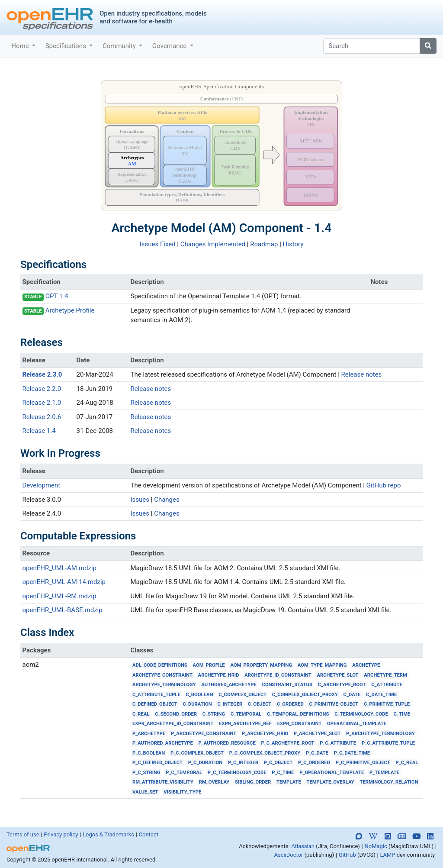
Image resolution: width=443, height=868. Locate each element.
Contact (149, 834)
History (293, 244)
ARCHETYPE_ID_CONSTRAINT (278, 675)
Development (42, 485)
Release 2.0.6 (42, 417)
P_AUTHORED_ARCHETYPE (163, 743)
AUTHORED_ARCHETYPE (229, 685)
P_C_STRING (146, 773)
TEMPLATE (289, 782)
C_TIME (402, 714)
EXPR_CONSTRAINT (300, 724)
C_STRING (214, 714)
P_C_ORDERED (314, 763)
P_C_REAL (407, 763)
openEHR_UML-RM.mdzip (59, 596)
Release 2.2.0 (42, 389)
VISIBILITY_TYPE (182, 792)
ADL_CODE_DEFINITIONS (160, 665)
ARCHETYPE (366, 665)
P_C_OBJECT (278, 763)
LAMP (387, 855)
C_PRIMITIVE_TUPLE (387, 704)
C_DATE (352, 695)
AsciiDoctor (289, 855)
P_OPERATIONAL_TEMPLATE (332, 773)
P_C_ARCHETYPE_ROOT (287, 743)
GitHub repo (384, 485)
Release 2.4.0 (42, 513)
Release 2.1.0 (42, 403)
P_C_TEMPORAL (184, 773)
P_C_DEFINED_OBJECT (157, 763)
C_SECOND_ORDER (176, 714)
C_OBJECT (260, 704)
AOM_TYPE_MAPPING (322, 665)
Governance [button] (170, 46)
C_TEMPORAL (246, 714)
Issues (140, 500)
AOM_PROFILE (209, 665)
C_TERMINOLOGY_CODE (361, 714)
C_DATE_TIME (381, 695)
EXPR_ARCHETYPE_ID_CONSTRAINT (173, 724)
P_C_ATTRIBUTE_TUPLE (388, 743)
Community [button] (120, 46)
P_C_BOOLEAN (149, 753)
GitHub (347, 855)
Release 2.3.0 (42, 374)
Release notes (362, 374)
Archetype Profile (70, 310)
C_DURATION (197, 704)
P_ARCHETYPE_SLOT (317, 734)
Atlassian (303, 846)
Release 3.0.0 (42, 500)
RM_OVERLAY (214, 782)
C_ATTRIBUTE (387, 685)
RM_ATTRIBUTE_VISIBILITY (163, 782)
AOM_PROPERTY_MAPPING (261, 665)
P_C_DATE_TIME (352, 753)
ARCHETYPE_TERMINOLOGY (164, 685)
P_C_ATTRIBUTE (338, 743)
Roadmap (264, 244)
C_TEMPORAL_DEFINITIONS (298, 714)
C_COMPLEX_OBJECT (242, 695)
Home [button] (21, 46)
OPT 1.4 (57, 296)
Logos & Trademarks (108, 834)
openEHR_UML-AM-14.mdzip (64, 582)
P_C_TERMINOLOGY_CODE (237, 773)
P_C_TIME (283, 773)
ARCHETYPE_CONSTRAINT (162, 675)
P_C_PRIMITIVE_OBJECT (363, 763)
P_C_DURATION (205, 763)
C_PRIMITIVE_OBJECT (334, 704)
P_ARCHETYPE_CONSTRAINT (204, 734)
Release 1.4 (39, 431)
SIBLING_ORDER (253, 782)
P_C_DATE (317, 753)
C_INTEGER (230, 704)
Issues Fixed (158, 244)
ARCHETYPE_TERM (385, 675)
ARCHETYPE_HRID (219, 675)
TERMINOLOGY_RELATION (389, 782)
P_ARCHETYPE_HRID (265, 734)
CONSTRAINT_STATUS (287, 685)
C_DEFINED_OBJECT (155, 704)
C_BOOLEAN (199, 695)
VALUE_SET (145, 792)
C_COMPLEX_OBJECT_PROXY (305, 695)
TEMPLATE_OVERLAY (330, 782)
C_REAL (141, 714)
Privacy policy (61, 834)
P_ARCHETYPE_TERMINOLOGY (380, 734)
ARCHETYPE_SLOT (337, 675)
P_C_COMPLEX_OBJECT (197, 753)
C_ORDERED (290, 704)
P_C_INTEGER (243, 763)
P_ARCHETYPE (149, 734)
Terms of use (23, 834)
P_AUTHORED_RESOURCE (227, 743)
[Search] (372, 46)
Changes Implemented (213, 244)
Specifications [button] (67, 46)
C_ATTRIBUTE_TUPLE (156, 695)
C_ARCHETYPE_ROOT (342, 685)
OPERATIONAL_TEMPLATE (357, 724)
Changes (167, 500)
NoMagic (376, 846)
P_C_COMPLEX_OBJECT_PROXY (265, 753)
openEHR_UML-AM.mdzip (59, 568)
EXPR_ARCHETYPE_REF (245, 724)
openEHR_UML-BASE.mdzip (63, 610)
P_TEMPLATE (384, 773)
